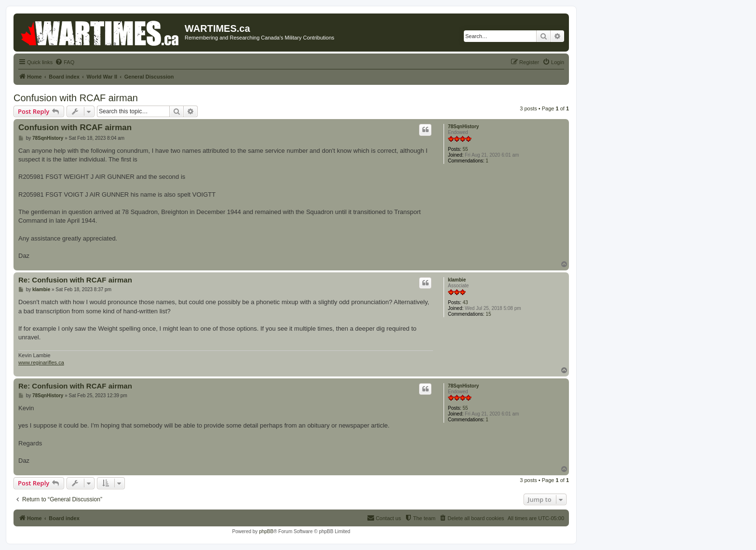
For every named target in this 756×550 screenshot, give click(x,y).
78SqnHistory (463, 127)
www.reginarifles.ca (41, 362)
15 (488, 314)
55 (466, 149)
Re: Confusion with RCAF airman (75, 280)
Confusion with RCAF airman (76, 98)
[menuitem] (65, 62)
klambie (457, 280)
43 (466, 302)
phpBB (266, 531)
